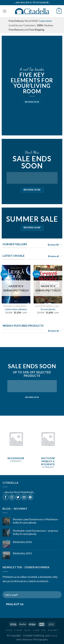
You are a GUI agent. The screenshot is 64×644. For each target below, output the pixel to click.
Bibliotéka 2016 (22, 542)
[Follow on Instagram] (12, 497)
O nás (36, 630)
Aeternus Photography (35, 639)
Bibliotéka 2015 (22, 553)
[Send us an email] (24, 497)
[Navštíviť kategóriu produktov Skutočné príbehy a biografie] (48, 448)
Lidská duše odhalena (16, 309)
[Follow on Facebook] (6, 497)
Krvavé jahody (48, 309)
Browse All (55, 245)
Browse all (55, 256)
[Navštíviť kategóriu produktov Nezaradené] (16, 444)
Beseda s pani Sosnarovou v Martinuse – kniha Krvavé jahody (36, 521)
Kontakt (53, 630)
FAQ (44, 630)
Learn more (46, 21)
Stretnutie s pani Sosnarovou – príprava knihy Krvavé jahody (35, 532)
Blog (28, 630)
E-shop (18, 630)
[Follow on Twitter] (18, 497)
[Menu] (5, 11)
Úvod (9, 630)
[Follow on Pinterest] (30, 497)
